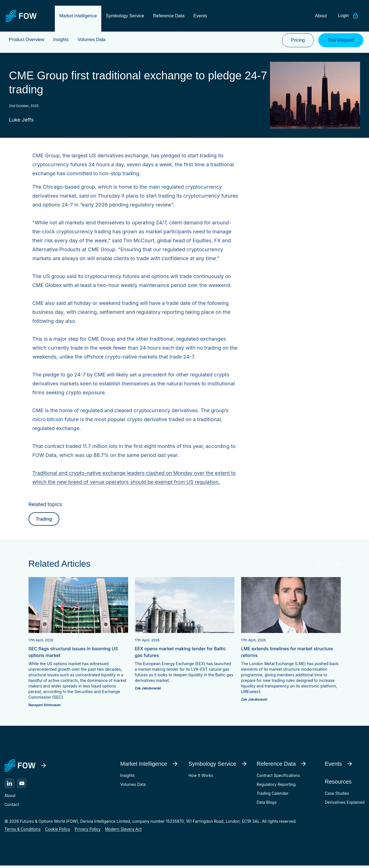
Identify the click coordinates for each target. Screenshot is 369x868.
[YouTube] (22, 786)
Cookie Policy (58, 831)
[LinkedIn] (10, 786)
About (10, 798)
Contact (12, 807)
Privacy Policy (88, 831)
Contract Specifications (278, 778)
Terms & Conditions (23, 831)
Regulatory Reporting (276, 787)
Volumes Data (133, 787)
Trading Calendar (272, 795)
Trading (44, 521)
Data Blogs (266, 804)
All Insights (329, 566)
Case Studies (337, 795)
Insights (128, 778)
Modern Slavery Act (123, 831)
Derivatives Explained (345, 804)
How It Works (201, 778)
